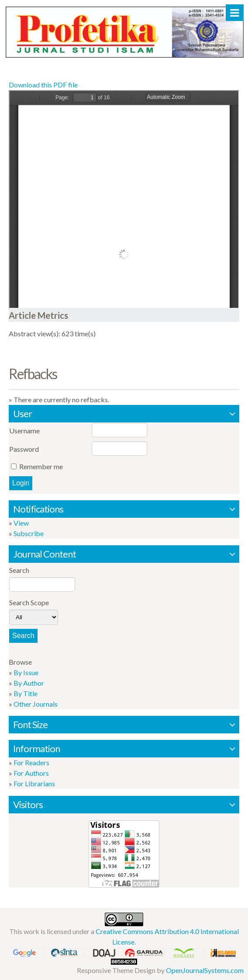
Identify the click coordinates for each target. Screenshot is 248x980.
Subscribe (29, 533)
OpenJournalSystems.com (205, 970)
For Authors (31, 773)
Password (24, 449)
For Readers (31, 762)
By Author (29, 683)
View (21, 523)
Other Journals (36, 704)
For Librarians (34, 783)
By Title (26, 693)
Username (24, 431)
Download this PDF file (43, 85)
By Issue (26, 672)
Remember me (41, 466)
